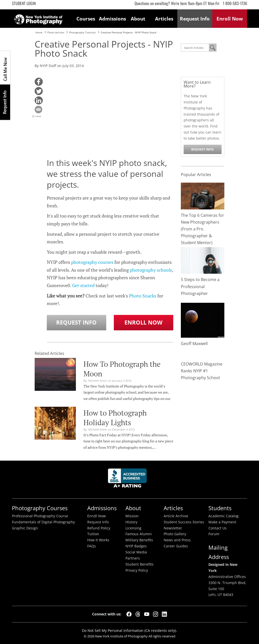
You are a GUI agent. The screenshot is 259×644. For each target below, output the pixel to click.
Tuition (93, 534)
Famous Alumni (139, 534)
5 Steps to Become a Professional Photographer (200, 286)
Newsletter (173, 528)
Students (220, 508)
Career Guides (176, 546)
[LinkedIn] (164, 614)
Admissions (112, 19)
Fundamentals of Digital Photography (43, 522)
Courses (86, 19)
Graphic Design (25, 528)
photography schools (151, 270)
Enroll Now (143, 322)
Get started (83, 285)
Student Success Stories (184, 522)
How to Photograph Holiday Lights (115, 418)
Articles (164, 19)
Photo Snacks (143, 296)
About (138, 19)
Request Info (5, 102)
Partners (133, 558)
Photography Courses (40, 508)
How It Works (98, 540)
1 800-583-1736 (235, 3)
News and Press (177, 540)
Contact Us (218, 528)
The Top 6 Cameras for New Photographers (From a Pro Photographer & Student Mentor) (202, 229)
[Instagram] (156, 614)
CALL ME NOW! (5, 68)
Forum (214, 534)
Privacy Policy (137, 570)
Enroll (230, 19)
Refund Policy (99, 528)
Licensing (133, 528)
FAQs (92, 546)
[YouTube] (147, 614)
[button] (39, 82)
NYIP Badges (136, 546)
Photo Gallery (175, 534)
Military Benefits (139, 540)
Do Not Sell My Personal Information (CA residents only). (129, 630)
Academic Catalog (223, 516)
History (131, 522)
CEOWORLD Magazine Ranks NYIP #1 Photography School (202, 371)
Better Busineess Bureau (128, 479)
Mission (132, 516)
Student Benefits (139, 564)
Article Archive (176, 516)
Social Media (136, 552)
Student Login (24, 3)
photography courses (92, 262)
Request (195, 19)
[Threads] (138, 614)
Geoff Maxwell (194, 344)
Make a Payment (222, 522)
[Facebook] (129, 614)
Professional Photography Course (40, 516)
